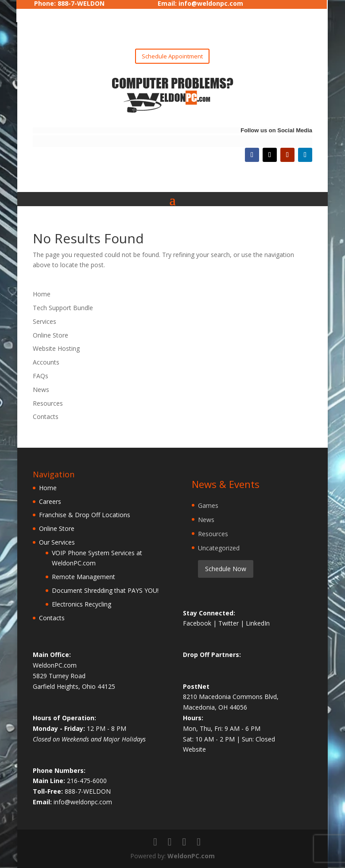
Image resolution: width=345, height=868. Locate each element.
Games (208, 505)
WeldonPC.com (191, 856)
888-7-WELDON (88, 791)
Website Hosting (56, 348)
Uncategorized (219, 548)
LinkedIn (258, 623)
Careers (50, 501)
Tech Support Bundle (63, 308)
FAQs (41, 376)
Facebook (198, 623)
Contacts (46, 417)
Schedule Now (226, 569)
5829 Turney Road (59, 676)
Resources (48, 403)
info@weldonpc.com (83, 802)
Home (42, 294)
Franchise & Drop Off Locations (85, 515)
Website (194, 749)
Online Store (50, 335)
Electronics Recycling (81, 604)
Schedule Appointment (172, 56)
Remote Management (83, 577)
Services (45, 321)
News (41, 390)
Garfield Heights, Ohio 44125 (74, 686)
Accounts (46, 362)
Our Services (57, 542)
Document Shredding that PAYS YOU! (105, 590)
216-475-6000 (87, 781)
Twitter (229, 623)
